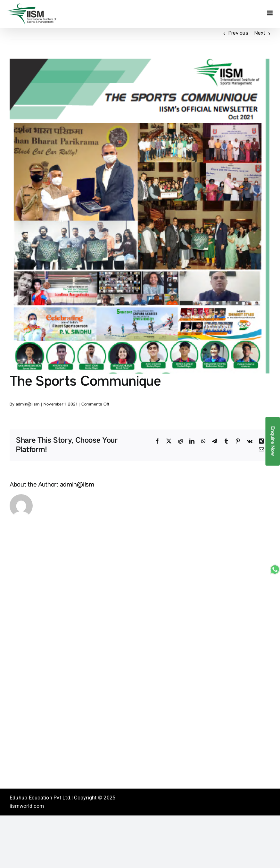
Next (260, 34)
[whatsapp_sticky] (275, 567)
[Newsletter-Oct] (140, 216)
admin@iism (28, 405)
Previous (238, 34)
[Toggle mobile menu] (270, 13)
